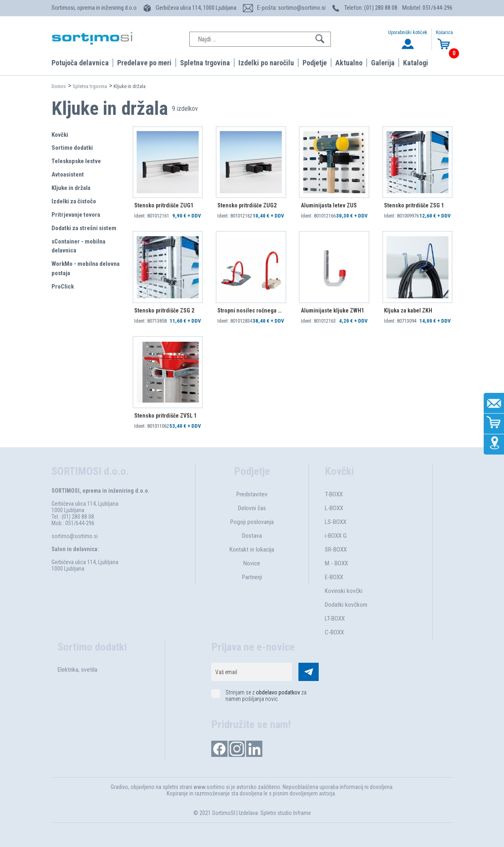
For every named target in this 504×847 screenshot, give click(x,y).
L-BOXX (334, 508)
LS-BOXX (336, 522)
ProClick (63, 287)
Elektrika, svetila (77, 670)
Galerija (383, 63)
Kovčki (60, 135)
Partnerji (252, 577)
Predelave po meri (144, 63)
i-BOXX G (336, 536)
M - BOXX (336, 563)
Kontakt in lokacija (252, 550)
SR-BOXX (336, 550)
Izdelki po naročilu (266, 63)
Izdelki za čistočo (74, 201)
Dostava (252, 536)
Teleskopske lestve (76, 161)
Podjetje (315, 63)
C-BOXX (334, 632)
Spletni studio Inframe (286, 813)
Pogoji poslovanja (252, 522)
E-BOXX (334, 577)
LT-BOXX (335, 619)
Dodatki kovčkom (346, 605)
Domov (59, 86)
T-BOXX (334, 494)
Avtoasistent (68, 175)
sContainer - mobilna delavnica (78, 246)
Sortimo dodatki (72, 148)
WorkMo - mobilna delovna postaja (86, 268)
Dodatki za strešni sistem (84, 228)
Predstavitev (252, 494)
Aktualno (349, 63)
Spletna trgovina (205, 63)
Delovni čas (252, 508)
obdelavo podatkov (278, 692)
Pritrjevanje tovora (76, 215)
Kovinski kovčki (344, 591)
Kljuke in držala (71, 188)
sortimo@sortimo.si (75, 536)
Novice (252, 563)
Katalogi (416, 63)
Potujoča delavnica (80, 63)
